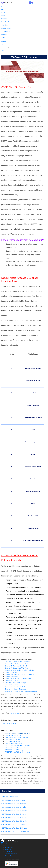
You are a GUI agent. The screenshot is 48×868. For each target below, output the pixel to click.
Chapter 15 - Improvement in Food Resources (21, 691)
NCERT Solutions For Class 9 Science (14, 804)
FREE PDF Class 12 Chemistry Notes (17, 752)
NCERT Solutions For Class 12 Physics (14, 828)
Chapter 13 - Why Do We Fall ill (16, 687)
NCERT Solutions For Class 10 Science (14, 811)
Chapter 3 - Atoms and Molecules (17, 666)
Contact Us (8, 852)
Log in (2, 10)
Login (31, 3)
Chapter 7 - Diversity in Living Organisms (19, 674)
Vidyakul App (14, 713)
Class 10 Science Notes (13, 735)
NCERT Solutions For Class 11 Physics (14, 818)
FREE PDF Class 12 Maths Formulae (17, 746)
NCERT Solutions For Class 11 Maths (13, 814)
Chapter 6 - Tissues (11, 672)
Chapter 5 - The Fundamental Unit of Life (19, 670)
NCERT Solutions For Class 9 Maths (13, 800)
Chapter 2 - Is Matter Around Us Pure (18, 664)
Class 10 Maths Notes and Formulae (17, 733)
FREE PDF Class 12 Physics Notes (16, 748)
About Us (8, 850)
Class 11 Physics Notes (12, 739)
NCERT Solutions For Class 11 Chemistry (15, 821)
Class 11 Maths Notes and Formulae (17, 737)
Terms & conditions (11, 854)
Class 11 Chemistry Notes (13, 744)
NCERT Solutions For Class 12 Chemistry (15, 832)
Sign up (3, 12)
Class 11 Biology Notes (12, 742)
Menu (3, 15)
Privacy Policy (9, 856)
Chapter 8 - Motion (12, 676)
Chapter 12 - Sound (12, 685)
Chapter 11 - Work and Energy (15, 683)
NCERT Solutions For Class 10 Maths (13, 807)
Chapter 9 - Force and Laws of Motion (18, 679)
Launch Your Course (7, 7)
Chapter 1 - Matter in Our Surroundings (19, 662)
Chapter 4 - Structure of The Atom (17, 668)
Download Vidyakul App (9, 797)
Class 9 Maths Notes (10, 724)
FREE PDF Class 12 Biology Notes (16, 750)
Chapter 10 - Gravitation (13, 681)
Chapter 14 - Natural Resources (16, 689)
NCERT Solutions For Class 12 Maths (13, 825)
